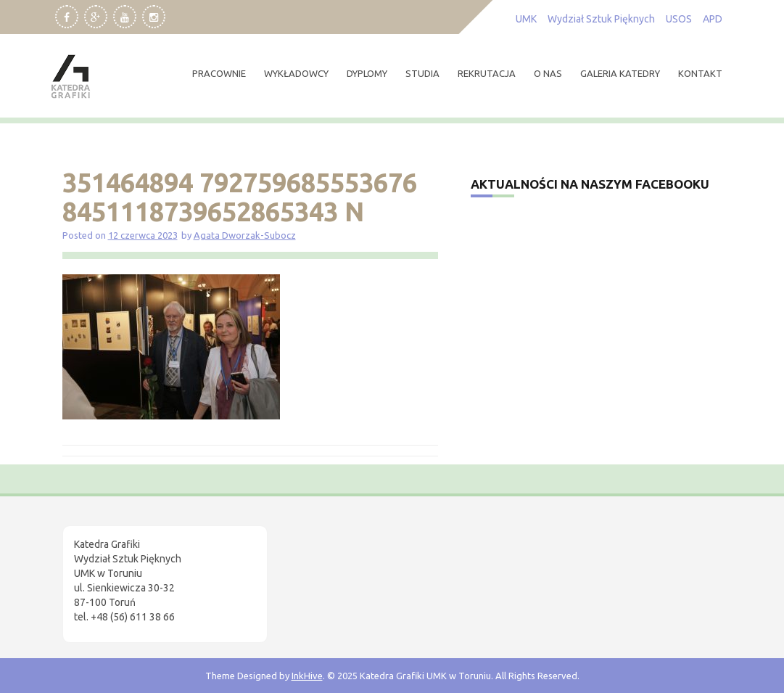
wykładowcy (296, 73)
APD (713, 19)
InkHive (307, 676)
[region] (189, 570)
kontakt (700, 73)
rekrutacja (487, 73)
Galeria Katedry (620, 73)
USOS (679, 19)
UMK (526, 19)
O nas (548, 73)
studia (422, 73)
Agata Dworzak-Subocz (245, 235)
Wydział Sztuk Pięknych (601, 19)
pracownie (219, 73)
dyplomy (367, 73)
